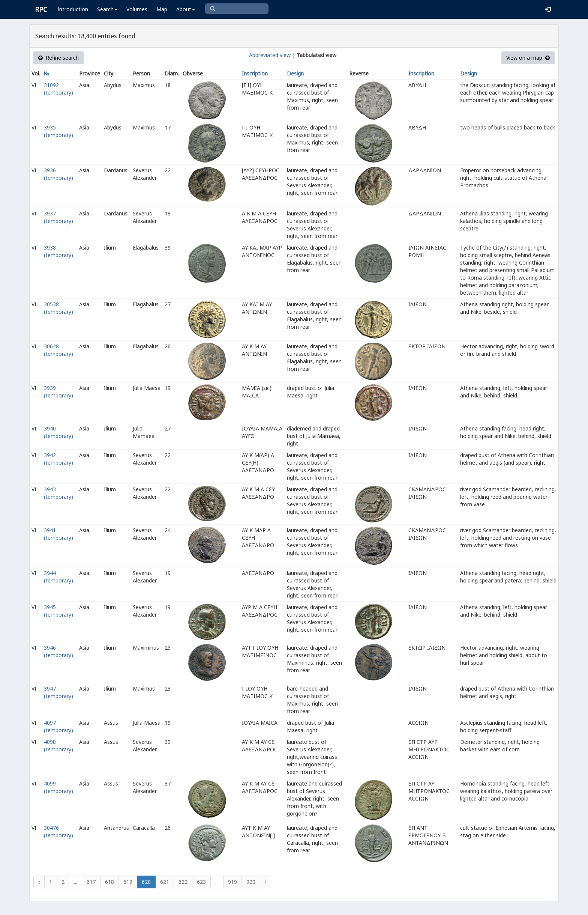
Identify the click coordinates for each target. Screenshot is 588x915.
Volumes (137, 9)
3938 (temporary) (58, 251)
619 (128, 882)
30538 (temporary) (58, 308)
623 (201, 882)
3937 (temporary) (58, 217)
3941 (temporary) (58, 534)
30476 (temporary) (58, 831)
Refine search (58, 58)
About (186, 9)
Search (107, 9)
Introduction (73, 9)
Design (295, 73)
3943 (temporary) (58, 493)
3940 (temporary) (58, 432)
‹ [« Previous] (39, 882)
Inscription (255, 73)
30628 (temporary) (58, 350)
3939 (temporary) (58, 392)
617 (91, 882)
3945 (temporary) (58, 611)
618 (109, 882)
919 (232, 882)
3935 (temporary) (58, 131)
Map (162, 9)
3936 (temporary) (58, 174)
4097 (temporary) (58, 726)
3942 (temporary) (58, 459)
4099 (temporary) (58, 787)
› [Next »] (265, 882)
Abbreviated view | (272, 55)
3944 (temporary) (58, 577)
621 (165, 882)
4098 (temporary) (58, 746)
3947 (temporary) (58, 692)
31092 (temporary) (58, 89)
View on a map (528, 58)
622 (183, 882)
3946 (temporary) (58, 651)
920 (251, 882)
